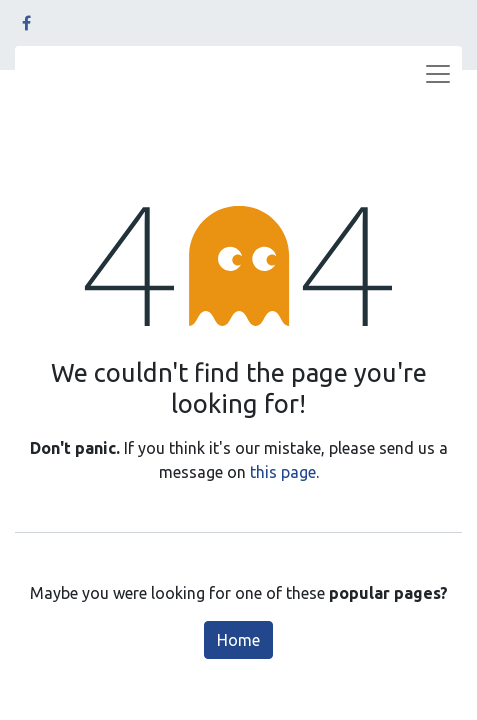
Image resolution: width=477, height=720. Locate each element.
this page (283, 472)
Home (238, 640)
